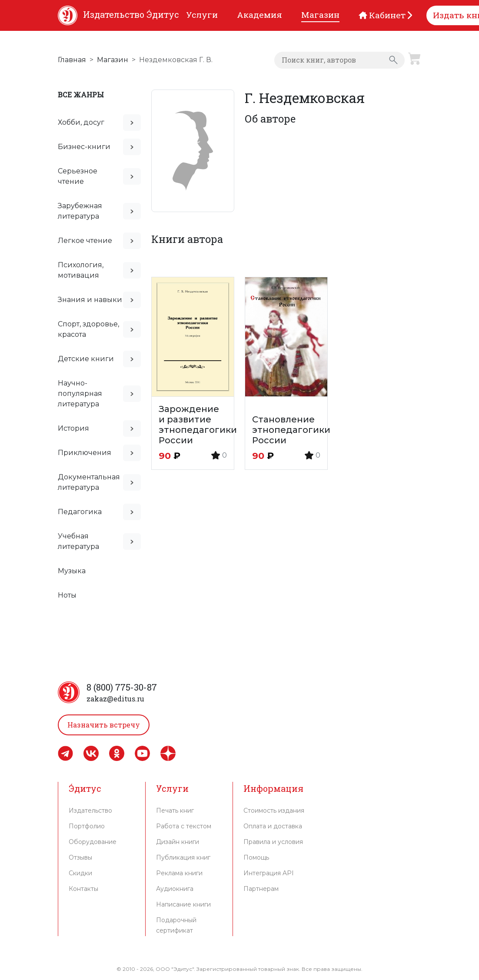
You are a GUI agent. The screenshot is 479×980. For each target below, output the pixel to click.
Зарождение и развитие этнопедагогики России (198, 425)
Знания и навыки (90, 300)
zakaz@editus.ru (115, 699)
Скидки (80, 873)
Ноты (67, 595)
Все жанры (81, 95)
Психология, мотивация (81, 270)
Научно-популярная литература (80, 394)
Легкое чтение (85, 241)
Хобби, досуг (81, 122)
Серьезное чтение (78, 176)
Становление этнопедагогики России (291, 430)
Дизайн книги (178, 842)
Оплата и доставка (273, 826)
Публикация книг (183, 857)
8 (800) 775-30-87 (122, 687)
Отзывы (80, 857)
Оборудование (93, 842)
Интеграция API (269, 873)
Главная (72, 60)
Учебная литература (78, 541)
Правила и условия (273, 842)
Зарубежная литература (80, 211)
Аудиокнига (175, 889)
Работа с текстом (184, 826)
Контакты (83, 889)
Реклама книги (179, 873)
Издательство (90, 811)
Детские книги (86, 359)
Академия (259, 15)
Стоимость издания (274, 811)
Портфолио (87, 826)
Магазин (113, 60)
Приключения (85, 453)
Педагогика (80, 512)
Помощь (256, 857)
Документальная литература (89, 482)
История (73, 428)
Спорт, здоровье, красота (88, 329)
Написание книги (183, 904)
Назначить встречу (104, 725)
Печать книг (175, 811)
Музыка (72, 571)
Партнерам (261, 889)
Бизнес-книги (84, 147)
